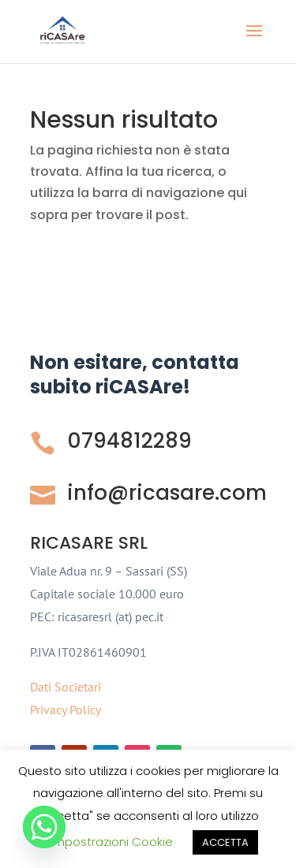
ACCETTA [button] (225, 842)
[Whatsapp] (44, 827)
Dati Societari (66, 687)
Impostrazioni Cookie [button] (112, 842)
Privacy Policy (66, 710)
